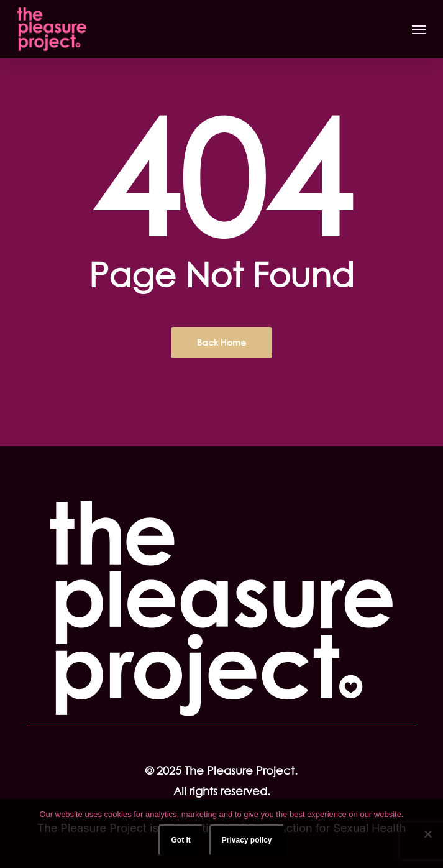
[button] (419, 29)
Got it (180, 840)
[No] (427, 834)
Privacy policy (247, 840)
